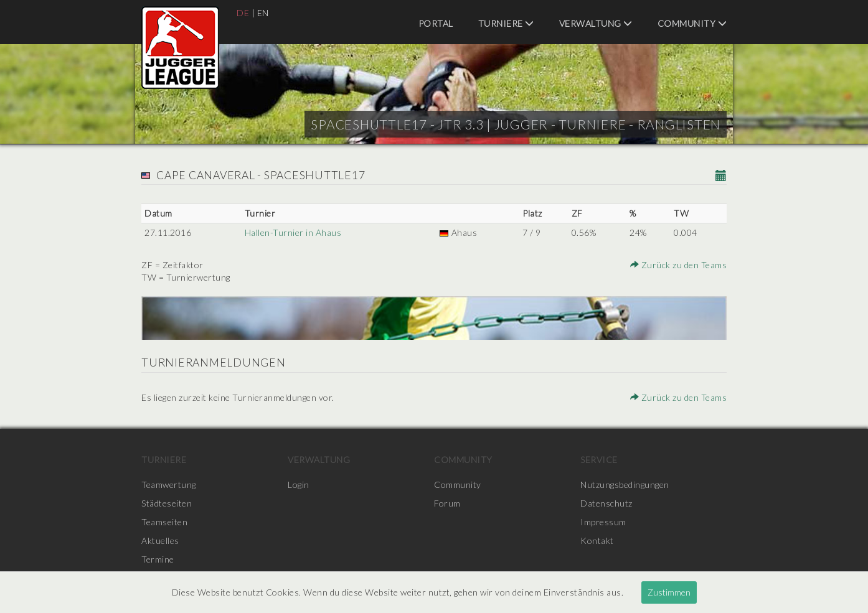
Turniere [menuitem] (506, 23)
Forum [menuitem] (447, 503)
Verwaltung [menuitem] (596, 23)
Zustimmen (669, 592)
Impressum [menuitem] (603, 522)
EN (263, 13)
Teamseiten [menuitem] (164, 522)
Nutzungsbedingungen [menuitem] (625, 484)
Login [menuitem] (299, 484)
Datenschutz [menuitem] (606, 503)
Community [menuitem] (692, 23)
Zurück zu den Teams (679, 265)
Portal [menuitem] (436, 23)
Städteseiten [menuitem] (167, 503)
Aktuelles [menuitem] (160, 540)
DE (243, 13)
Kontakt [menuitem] (597, 540)
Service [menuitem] (599, 460)
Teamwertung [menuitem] (169, 484)
